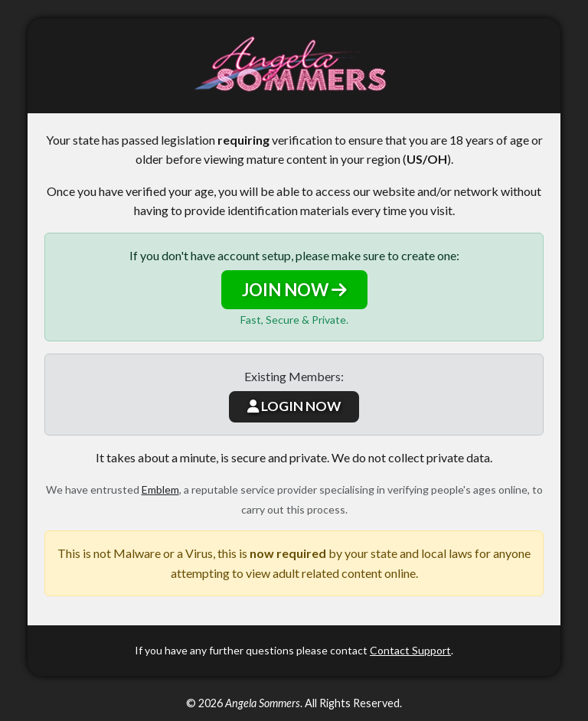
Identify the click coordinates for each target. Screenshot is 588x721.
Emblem (160, 489)
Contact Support (410, 650)
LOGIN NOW (294, 406)
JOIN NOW (294, 290)
